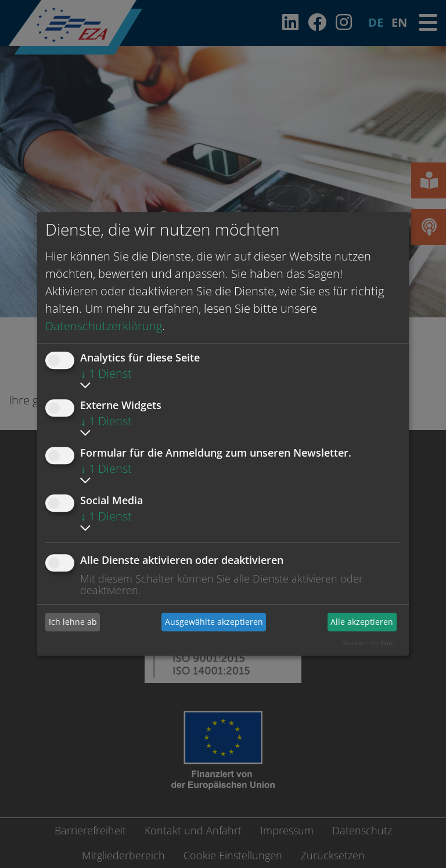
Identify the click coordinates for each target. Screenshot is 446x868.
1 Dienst (106, 373)
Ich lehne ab (73, 622)
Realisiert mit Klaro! (369, 643)
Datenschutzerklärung (104, 326)
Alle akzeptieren (362, 622)
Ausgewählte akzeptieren (214, 622)
